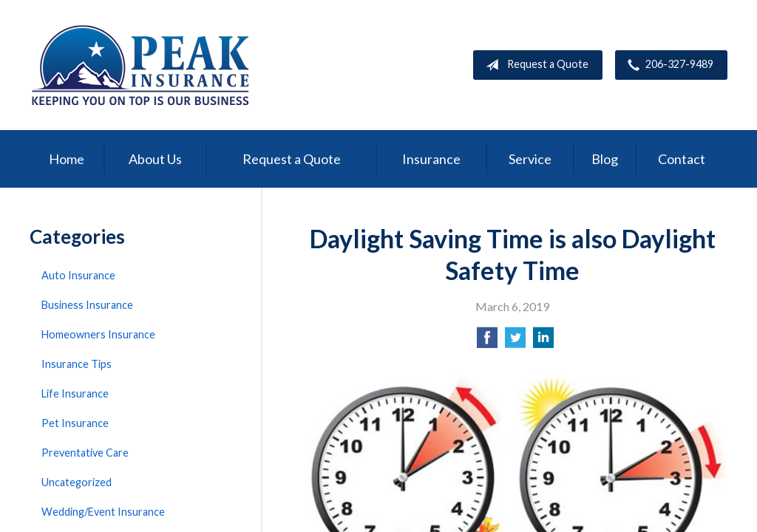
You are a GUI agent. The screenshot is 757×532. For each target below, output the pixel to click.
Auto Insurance (78, 275)
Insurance (431, 159)
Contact (682, 159)
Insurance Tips (77, 364)
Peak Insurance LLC (140, 65)
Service (530, 159)
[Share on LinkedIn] (543, 342)
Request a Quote (534, 65)
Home (67, 159)
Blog (605, 159)
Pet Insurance (75, 423)
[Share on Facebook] (487, 342)
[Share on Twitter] (515, 342)
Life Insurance (75, 393)
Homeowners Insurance (98, 334)
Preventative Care (85, 453)
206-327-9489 (668, 65)
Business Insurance (87, 305)
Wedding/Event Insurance (103, 512)
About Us (155, 159)
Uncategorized (77, 482)
